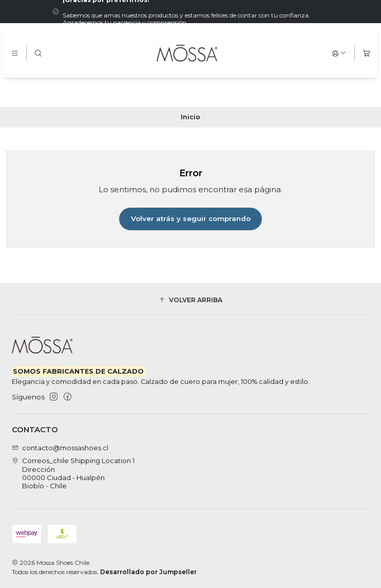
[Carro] (366, 53)
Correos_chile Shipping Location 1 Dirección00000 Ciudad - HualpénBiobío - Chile (73, 473)
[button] (191, 300)
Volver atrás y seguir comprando (191, 218)
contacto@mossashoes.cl (60, 448)
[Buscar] (38, 53)
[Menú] (15, 53)
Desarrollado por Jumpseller (148, 572)
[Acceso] (339, 53)
